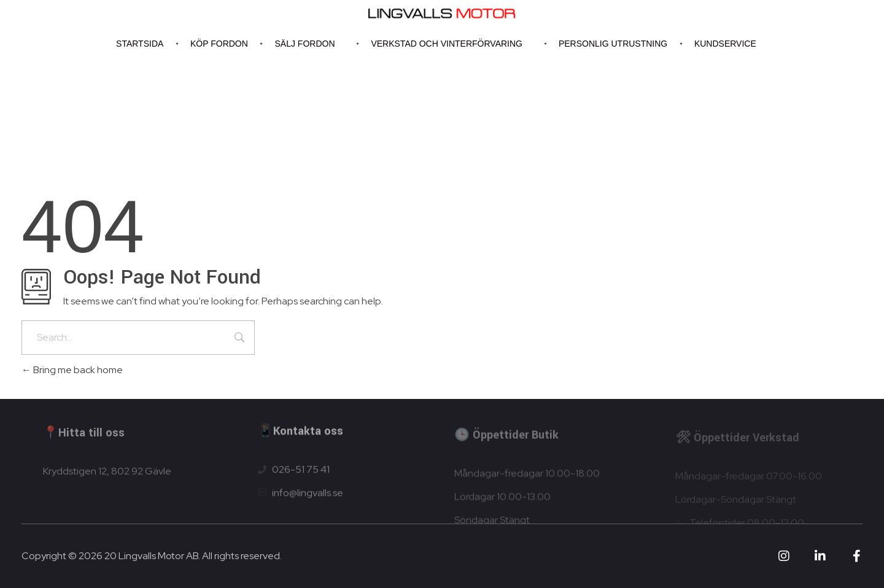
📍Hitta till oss (84, 437)
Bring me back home (72, 370)
